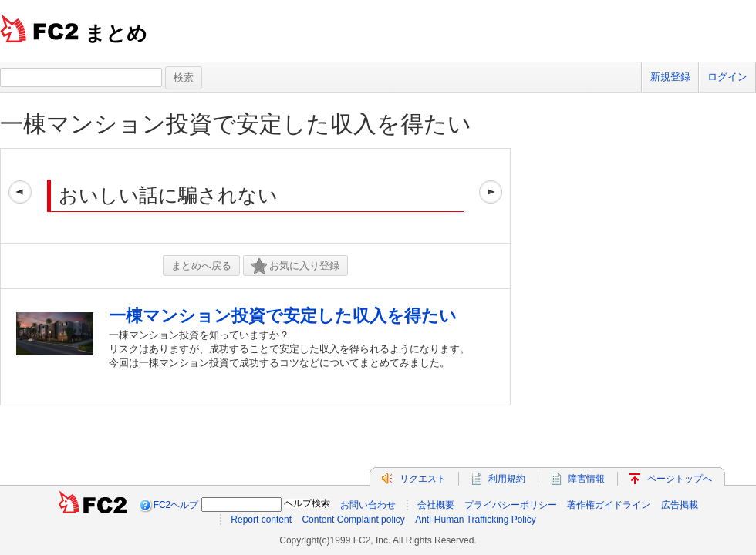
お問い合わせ (368, 505)
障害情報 (586, 479)
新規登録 (670, 77)
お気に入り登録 (295, 266)
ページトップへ (680, 479)
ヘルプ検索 (307, 503)
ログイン (727, 77)
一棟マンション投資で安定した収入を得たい (236, 124)
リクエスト (423, 479)
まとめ (116, 33)
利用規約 (507, 479)
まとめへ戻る (201, 266)
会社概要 (436, 505)
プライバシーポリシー (511, 505)
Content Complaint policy (353, 520)
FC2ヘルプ (176, 505)
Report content (261, 520)
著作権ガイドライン (609, 505)
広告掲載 (680, 505)
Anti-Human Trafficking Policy (476, 520)
